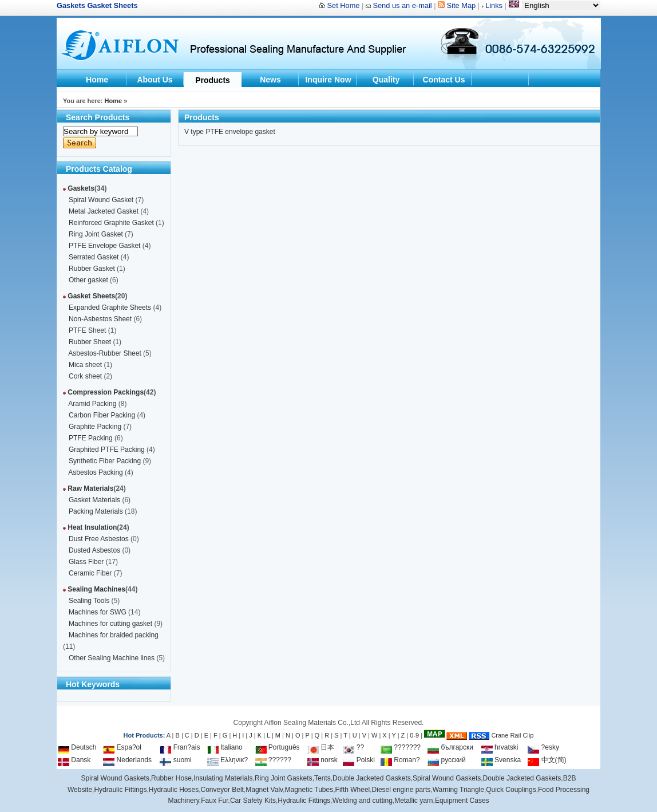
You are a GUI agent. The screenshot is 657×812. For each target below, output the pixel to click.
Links (494, 5)
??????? (401, 747)
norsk (322, 760)
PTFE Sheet (87, 330)
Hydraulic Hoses (174, 790)
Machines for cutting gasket (110, 624)
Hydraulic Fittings (120, 790)
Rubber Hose (171, 778)
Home (97, 80)
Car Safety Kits (253, 801)
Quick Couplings (511, 790)
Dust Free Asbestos (99, 539)
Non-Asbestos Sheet (100, 319)
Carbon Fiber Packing (102, 415)
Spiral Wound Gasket (101, 200)
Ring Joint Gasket (96, 234)
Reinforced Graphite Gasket (111, 223)
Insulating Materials (223, 778)
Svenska (501, 760)
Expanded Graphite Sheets (110, 308)
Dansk (74, 760)
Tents (322, 778)
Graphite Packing (95, 427)
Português (278, 747)
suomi (175, 760)
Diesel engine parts (401, 790)
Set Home (344, 5)
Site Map (462, 5)
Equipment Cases (462, 801)
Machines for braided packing (114, 635)
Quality (386, 80)
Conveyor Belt (222, 790)
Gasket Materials (94, 500)
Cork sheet (85, 376)
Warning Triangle (458, 790)
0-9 (414, 735)
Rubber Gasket (92, 269)
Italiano (225, 747)
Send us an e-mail (402, 5)
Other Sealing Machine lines (112, 658)
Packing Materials (96, 511)
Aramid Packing (92, 404)
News (270, 80)
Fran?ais (180, 747)
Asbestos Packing (95, 472)
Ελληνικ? (227, 760)
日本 (321, 747)
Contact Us (444, 80)
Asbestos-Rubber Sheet (104, 353)
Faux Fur (214, 801)
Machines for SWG (98, 612)
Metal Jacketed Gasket (104, 211)
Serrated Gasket (94, 257)
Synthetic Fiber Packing (105, 461)
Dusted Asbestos (94, 550)
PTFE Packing (91, 438)
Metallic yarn (413, 801)
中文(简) (547, 760)
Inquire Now (328, 80)
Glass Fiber (86, 562)
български (450, 747)
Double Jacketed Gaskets (372, 778)
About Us (155, 80)
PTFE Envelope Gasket (104, 246)
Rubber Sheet (90, 342)
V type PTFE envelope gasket (230, 132)
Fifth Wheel (353, 790)
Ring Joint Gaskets (284, 778)
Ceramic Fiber (90, 573)
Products (213, 80)
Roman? (400, 760)
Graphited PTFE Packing (107, 450)
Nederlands (127, 760)
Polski (359, 760)
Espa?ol (122, 747)
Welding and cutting (363, 801)
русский (446, 760)
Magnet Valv (264, 790)
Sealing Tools (89, 601)
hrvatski (500, 747)
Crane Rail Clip (512, 735)
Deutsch (77, 747)
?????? (273, 760)
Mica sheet (85, 365)
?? (353, 747)
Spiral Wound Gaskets (115, 778)
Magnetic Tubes (309, 790)
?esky (543, 747)
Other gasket (88, 280)
